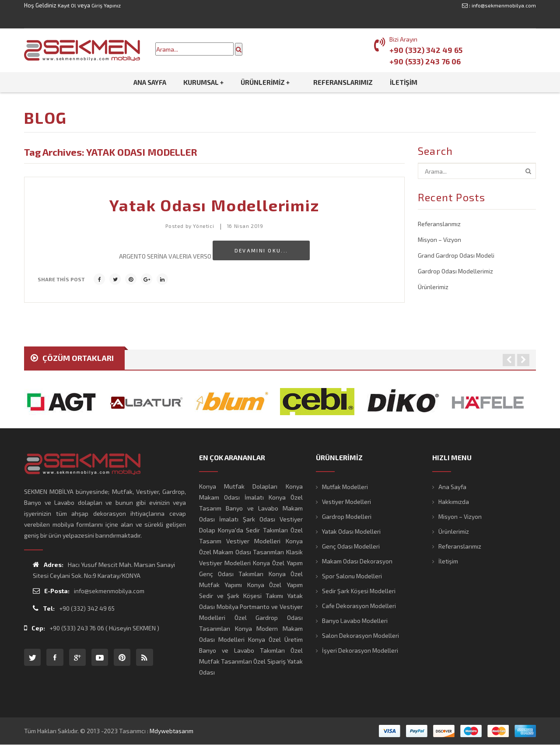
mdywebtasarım (172, 731)
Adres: (48, 565)
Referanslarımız (440, 224)
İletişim (448, 561)
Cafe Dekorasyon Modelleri (360, 606)
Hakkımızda (454, 502)
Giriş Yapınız (108, 5)
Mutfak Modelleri (346, 487)
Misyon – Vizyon (440, 239)
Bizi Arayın (403, 39)
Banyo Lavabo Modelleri (355, 621)
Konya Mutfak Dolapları (238, 486)
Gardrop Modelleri (347, 516)
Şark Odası (259, 519)
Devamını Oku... (261, 250)
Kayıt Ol (68, 5)
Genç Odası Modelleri (351, 546)
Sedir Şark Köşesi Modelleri (359, 591)
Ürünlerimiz (433, 285)
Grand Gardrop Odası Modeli (457, 254)
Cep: (35, 628)
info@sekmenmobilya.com (502, 5)
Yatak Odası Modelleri (352, 531)
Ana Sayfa (453, 487)
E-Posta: (51, 591)
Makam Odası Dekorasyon (358, 561)
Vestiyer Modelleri (347, 502)
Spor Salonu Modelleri (352, 576)
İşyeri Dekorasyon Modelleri (360, 650)
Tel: (44, 608)
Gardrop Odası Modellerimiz (456, 270)
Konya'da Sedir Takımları (253, 530)
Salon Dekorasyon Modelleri (361, 635)
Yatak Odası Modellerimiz (214, 205)
